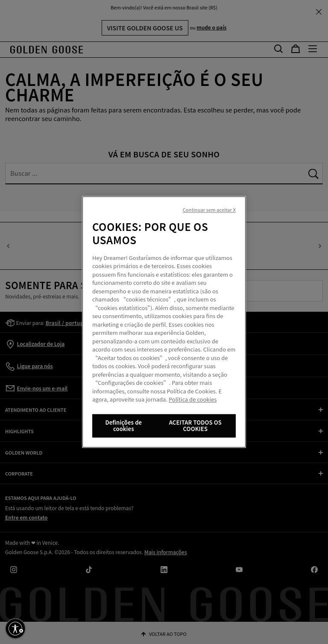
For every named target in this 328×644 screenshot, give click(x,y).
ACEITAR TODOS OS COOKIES (195, 426)
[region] (164, 322)
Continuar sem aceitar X (209, 210)
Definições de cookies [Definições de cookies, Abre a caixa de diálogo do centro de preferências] (123, 426)
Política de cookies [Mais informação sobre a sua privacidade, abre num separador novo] (193, 400)
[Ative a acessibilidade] (15, 629)
